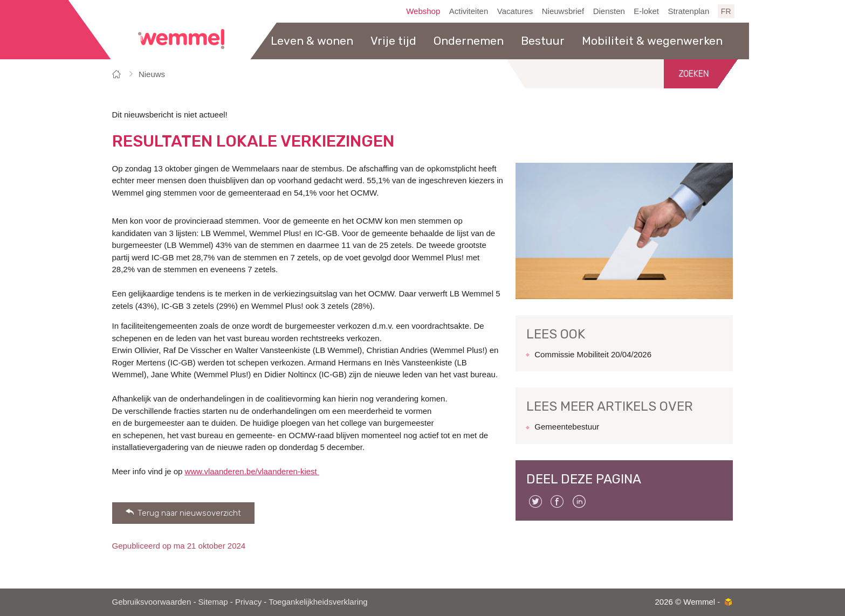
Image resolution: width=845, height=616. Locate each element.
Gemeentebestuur (567, 427)
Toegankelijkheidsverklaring (318, 602)
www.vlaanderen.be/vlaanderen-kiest (252, 471)
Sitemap (213, 602)
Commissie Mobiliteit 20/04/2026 (593, 354)
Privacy (248, 602)
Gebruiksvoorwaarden (152, 602)
